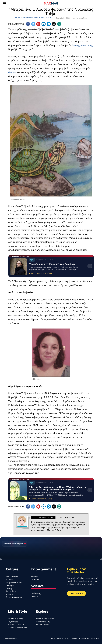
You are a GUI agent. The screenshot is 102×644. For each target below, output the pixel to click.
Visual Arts (11, 594)
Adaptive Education (14, 582)
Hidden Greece (43, 624)
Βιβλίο (17, 18)
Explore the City (43, 622)
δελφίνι (12, 72)
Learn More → (76, 593)
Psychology (13, 622)
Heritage (10, 585)
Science (35, 596)
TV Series (35, 579)
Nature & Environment (18, 627)
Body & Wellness (16, 619)
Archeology (11, 591)
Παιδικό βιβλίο (45, 18)
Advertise (95, 639)
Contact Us (84, 639)
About (52, 639)
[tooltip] (28, 24)
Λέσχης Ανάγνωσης (82, 45)
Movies (34, 577)
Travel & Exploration (45, 619)
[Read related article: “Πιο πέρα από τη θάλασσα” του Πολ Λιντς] (51, 266)
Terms (74, 639)
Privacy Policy (63, 639)
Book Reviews (12, 577)
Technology (36, 593)
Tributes (9, 579)
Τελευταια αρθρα (66, 517)
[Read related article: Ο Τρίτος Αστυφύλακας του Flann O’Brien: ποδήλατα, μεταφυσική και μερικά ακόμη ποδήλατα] (51, 490)
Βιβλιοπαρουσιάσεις (30, 18)
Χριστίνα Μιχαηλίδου (80, 18)
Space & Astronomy (15, 597)
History (9, 588)
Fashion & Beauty (16, 624)
